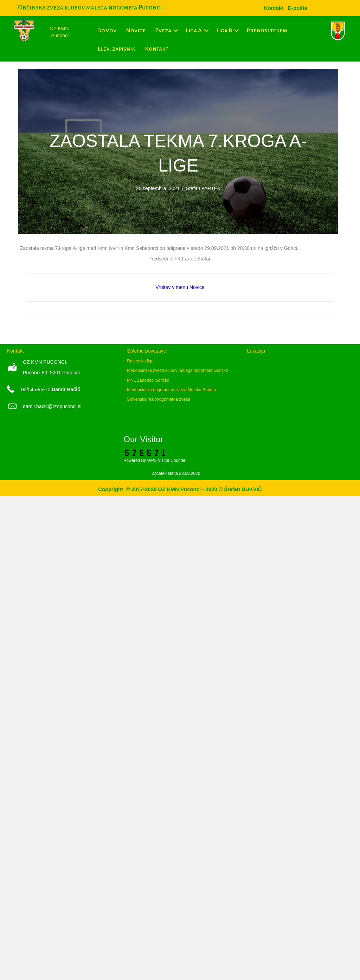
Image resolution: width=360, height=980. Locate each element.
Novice (136, 31)
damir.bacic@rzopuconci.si (52, 406)
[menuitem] (298, 8)
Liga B (224, 31)
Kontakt (157, 49)
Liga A (194, 31)
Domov (107, 31)
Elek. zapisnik (116, 49)
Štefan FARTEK (203, 188)
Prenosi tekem (267, 31)
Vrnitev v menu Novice (180, 287)
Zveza (163, 31)
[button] (176, 31)
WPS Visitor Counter (166, 460)
